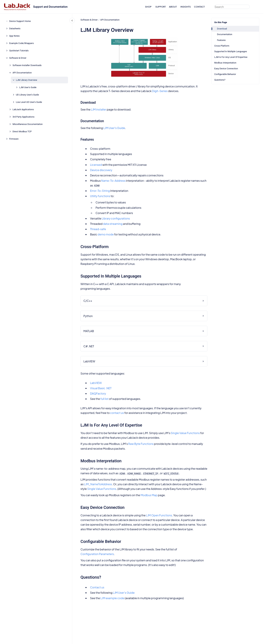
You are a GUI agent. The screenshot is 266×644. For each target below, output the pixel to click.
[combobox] (232, 7)
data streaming (113, 224)
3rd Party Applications (23, 117)
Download (222, 29)
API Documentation (22, 73)
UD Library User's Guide (27, 95)
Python (88, 316)
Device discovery (101, 170)
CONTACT (199, 7)
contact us (117, 413)
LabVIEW (89, 361)
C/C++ (88, 301)
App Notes (14, 36)
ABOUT (173, 7)
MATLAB (89, 331)
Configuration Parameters (97, 554)
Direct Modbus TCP (22, 131)
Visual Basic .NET (101, 388)
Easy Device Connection (226, 69)
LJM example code (112, 598)
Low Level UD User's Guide (29, 102)
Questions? (220, 80)
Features (221, 40)
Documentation (225, 34)
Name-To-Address (113, 181)
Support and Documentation (50, 7)
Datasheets (15, 28)
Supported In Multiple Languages (231, 51)
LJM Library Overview (27, 80)
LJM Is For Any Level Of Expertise (231, 57)
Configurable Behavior (225, 74)
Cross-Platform (222, 46)
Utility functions (100, 196)
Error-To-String (100, 191)
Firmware (14, 139)
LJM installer (98, 109)
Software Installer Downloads (27, 65)
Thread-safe (98, 229)
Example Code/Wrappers (22, 43)
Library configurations (116, 218)
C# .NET (89, 346)
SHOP (148, 7)
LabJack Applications (23, 109)
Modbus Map (149, 495)
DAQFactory (98, 393)
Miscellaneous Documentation (28, 124)
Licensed (96, 165)
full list (104, 399)
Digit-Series (160, 91)
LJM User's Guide (28, 87)
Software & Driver (18, 58)
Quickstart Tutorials (19, 51)
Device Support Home (20, 21)
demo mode (106, 234)
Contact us (97, 587)
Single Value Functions (185, 433)
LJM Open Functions (159, 515)
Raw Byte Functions (141, 444)
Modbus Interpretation (225, 63)
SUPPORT (161, 7)
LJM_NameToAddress (98, 484)
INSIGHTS (185, 7)
